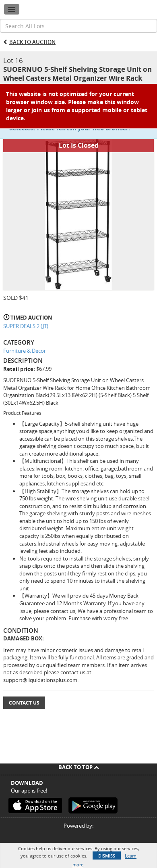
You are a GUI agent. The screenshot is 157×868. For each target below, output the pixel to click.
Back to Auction (32, 42)
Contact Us (24, 703)
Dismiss (107, 856)
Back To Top (79, 767)
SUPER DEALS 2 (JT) (26, 326)
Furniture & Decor (25, 351)
